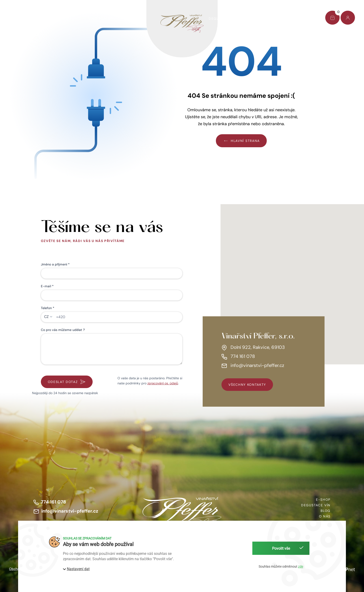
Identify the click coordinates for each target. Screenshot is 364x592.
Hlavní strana (241, 141)
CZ (46, 317)
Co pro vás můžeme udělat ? (63, 330)
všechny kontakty (247, 385)
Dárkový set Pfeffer (56, 19)
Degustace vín (223, 19)
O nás (256, 19)
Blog (278, 19)
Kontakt (303, 19)
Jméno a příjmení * (55, 264)
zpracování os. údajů (163, 383)
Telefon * (48, 308)
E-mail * (47, 286)
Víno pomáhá (101, 19)
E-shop (16, 19)
